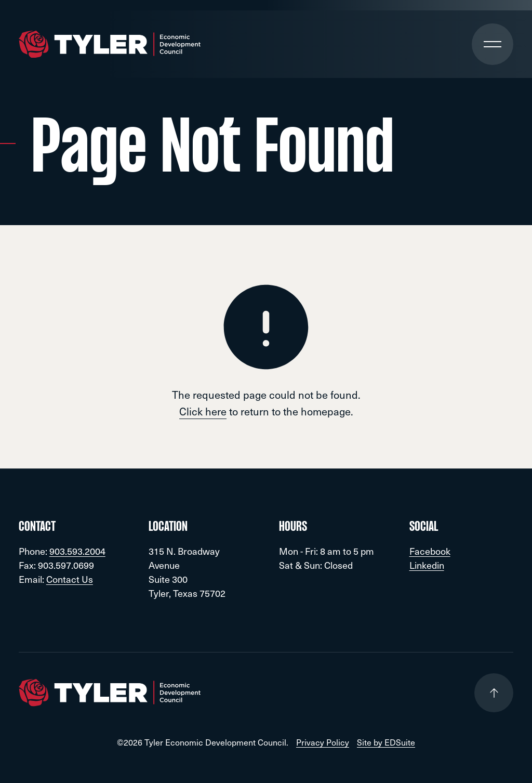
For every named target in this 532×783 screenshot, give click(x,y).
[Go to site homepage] (110, 44)
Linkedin (427, 565)
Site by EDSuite (386, 742)
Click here (203, 411)
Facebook (430, 551)
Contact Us (70, 579)
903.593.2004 (77, 551)
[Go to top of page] (494, 693)
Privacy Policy (323, 742)
